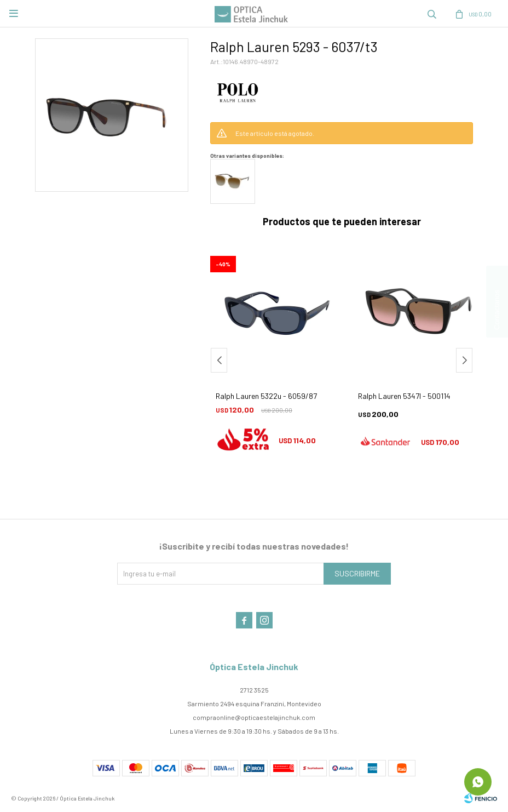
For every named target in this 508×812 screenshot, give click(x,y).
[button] (464, 360)
